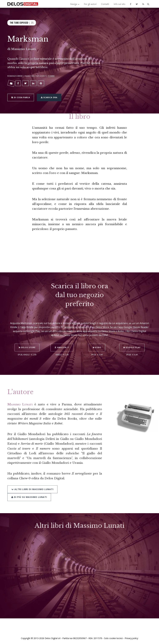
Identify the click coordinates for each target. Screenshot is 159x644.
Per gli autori (90, 4)
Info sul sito (120, 4)
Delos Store (27, 343)
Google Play (132, 343)
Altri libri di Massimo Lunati (32, 485)
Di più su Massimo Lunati (29, 492)
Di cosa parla (21, 97)
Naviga (75, 4)
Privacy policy (131, 638)
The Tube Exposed (19, 22)
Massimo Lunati (24, 49)
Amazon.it (62, 343)
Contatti (105, 4)
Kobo (97, 343)
